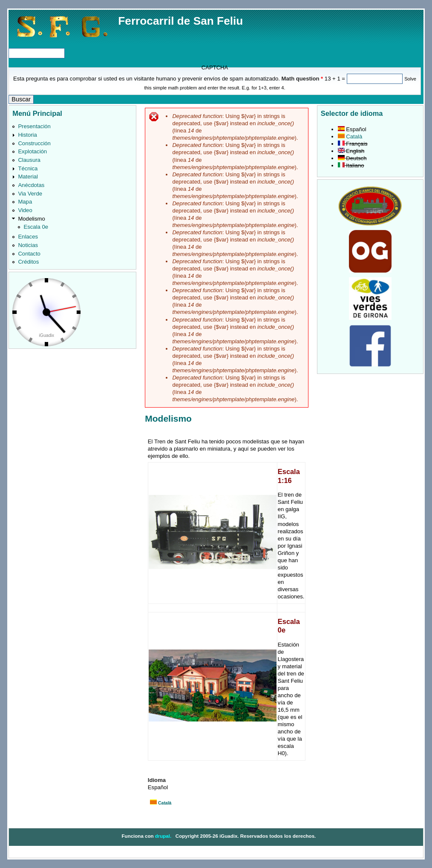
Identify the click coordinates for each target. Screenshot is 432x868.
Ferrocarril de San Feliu (180, 21)
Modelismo (31, 219)
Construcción (34, 143)
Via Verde (30, 194)
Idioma (157, 780)
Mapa (25, 202)
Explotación (32, 151)
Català (161, 803)
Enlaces (28, 237)
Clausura (29, 160)
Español (352, 129)
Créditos (28, 262)
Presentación (34, 126)
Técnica (28, 168)
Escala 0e (36, 227)
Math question (302, 79)
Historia (27, 135)
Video (25, 210)
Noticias (28, 245)
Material (28, 177)
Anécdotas (31, 185)
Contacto (29, 254)
